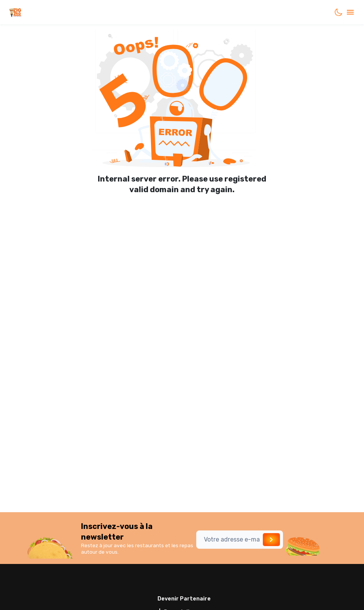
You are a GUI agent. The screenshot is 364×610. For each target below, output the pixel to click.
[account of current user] (350, 12)
